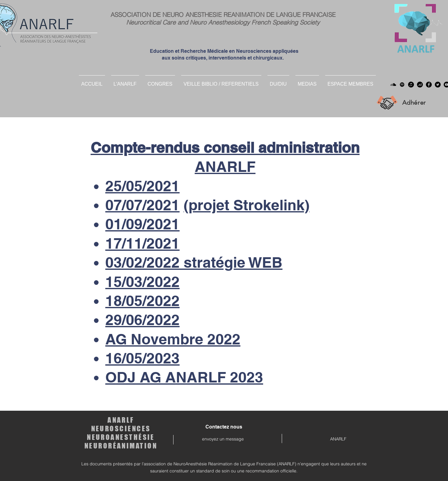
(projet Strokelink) (247, 205)
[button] (278, 81)
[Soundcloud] (393, 85)
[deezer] (420, 85)
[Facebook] (429, 85)
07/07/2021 (142, 205)
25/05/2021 (142, 186)
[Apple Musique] (411, 85)
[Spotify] (402, 85)
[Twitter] (438, 85)
